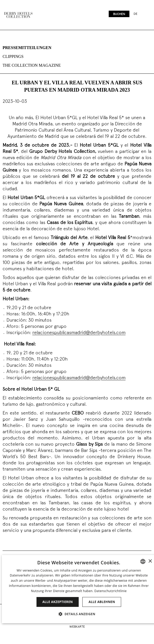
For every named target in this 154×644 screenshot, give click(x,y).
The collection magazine (32, 65)
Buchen (119, 14)
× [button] (150, 561)
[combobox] (143, 561)
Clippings (13, 56)
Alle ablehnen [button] (102, 602)
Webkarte (77, 627)
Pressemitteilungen (27, 48)
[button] (79, 614)
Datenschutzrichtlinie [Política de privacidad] (111, 591)
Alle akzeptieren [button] (58, 602)
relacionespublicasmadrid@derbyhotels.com (79, 333)
